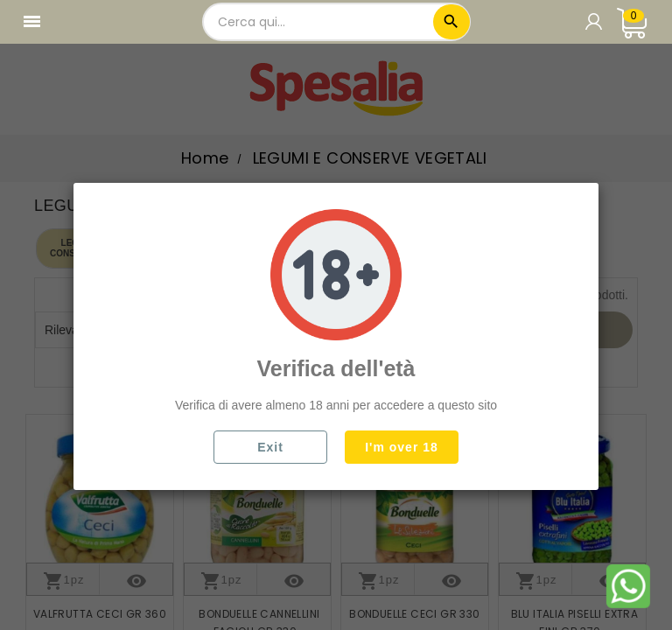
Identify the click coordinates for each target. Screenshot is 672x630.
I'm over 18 (402, 447)
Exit (270, 447)
